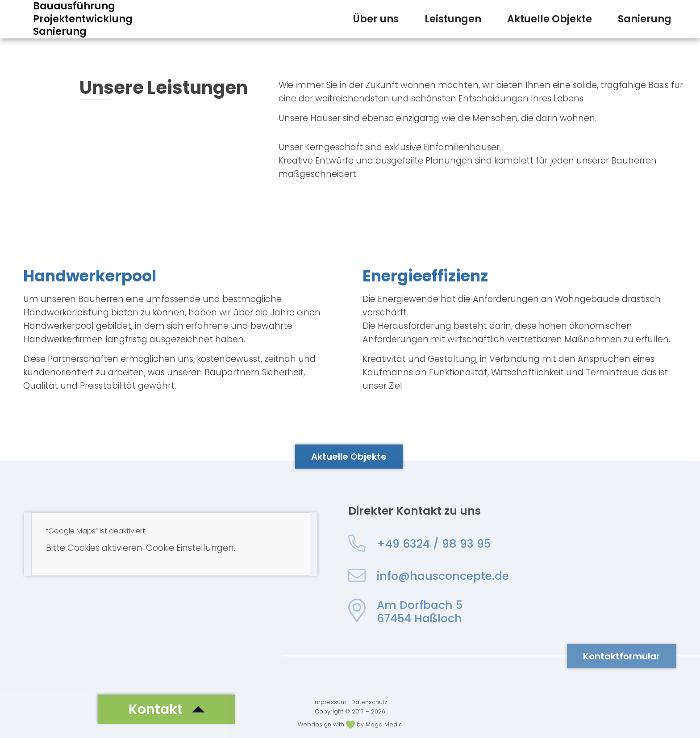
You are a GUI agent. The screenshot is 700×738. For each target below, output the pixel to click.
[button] (167, 710)
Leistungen (453, 19)
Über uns (376, 19)
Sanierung (645, 19)
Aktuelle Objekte (550, 19)
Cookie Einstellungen (190, 548)
